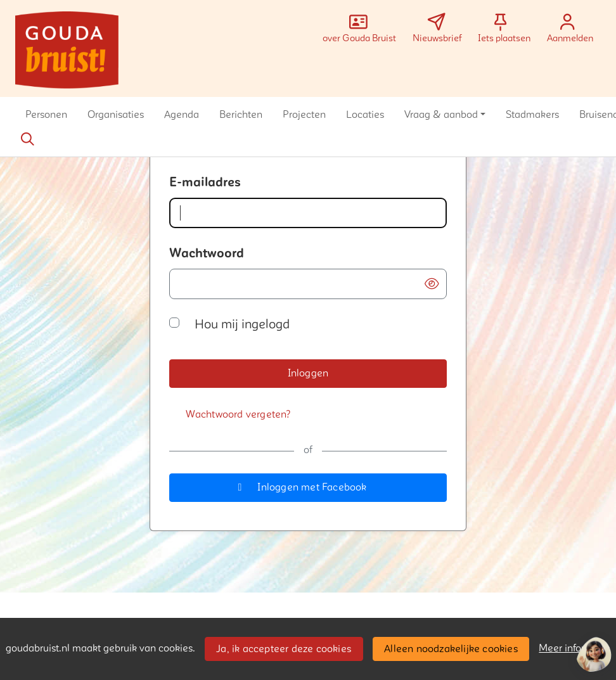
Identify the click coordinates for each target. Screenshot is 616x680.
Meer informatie (574, 648)
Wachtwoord (207, 253)
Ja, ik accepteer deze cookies (284, 649)
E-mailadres (205, 183)
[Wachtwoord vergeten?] (238, 415)
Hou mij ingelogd (242, 324)
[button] (46, 115)
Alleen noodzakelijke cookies (451, 649)
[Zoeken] (27, 139)
